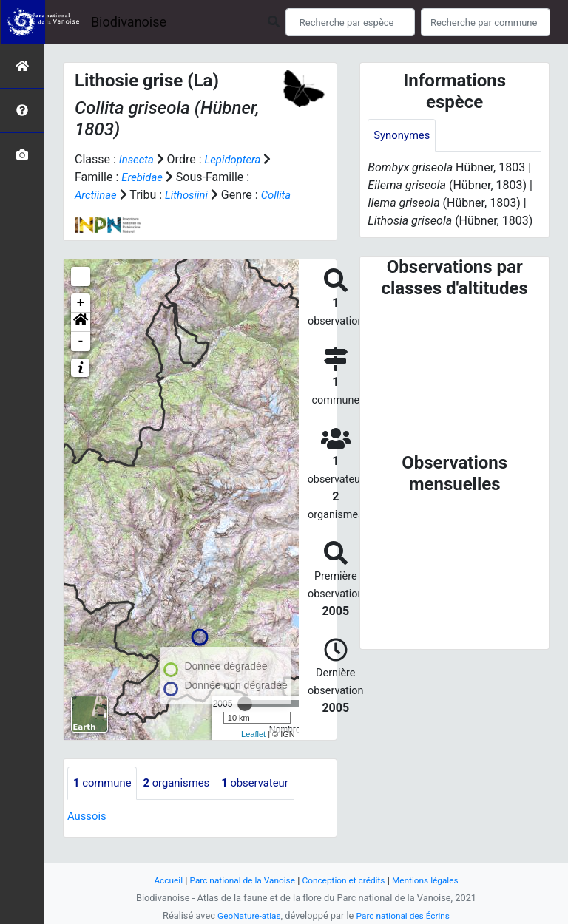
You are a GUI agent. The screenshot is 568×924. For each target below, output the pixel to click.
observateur (268, 801)
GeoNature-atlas (245, 915)
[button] (81, 340)
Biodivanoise (129, 22)
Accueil (158, 880)
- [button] (81, 359)
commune (105, 801)
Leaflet (253, 752)
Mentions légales (434, 880)
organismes (184, 801)
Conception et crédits (346, 880)
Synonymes (404, 136)
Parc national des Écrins (406, 915)
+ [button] (81, 321)
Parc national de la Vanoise (237, 880)
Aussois (88, 834)
